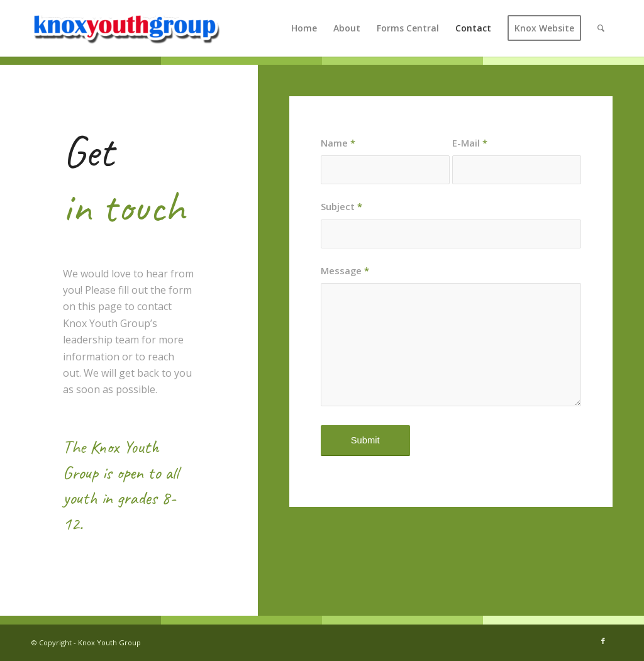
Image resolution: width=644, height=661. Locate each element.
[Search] (601, 28)
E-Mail (470, 143)
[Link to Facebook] (603, 641)
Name (338, 143)
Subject (341, 206)
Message (345, 270)
